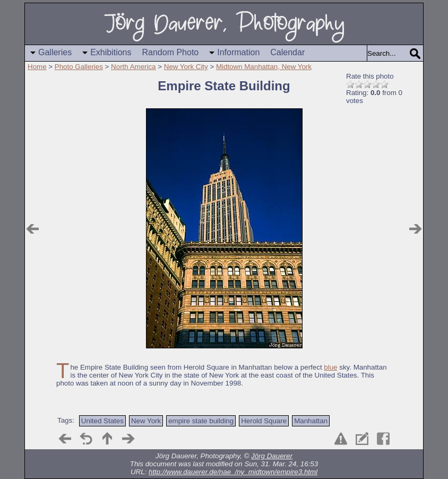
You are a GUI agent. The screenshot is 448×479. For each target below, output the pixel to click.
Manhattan (311, 421)
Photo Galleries (79, 67)
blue (330, 367)
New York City (186, 67)
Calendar (287, 52)
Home (37, 67)
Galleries (55, 52)
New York (146, 421)
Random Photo (171, 52)
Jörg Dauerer (272, 456)
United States (102, 421)
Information (238, 52)
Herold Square (264, 421)
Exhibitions (111, 52)
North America (133, 67)
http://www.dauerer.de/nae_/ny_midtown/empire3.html (233, 472)
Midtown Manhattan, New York (264, 67)
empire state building (201, 421)
